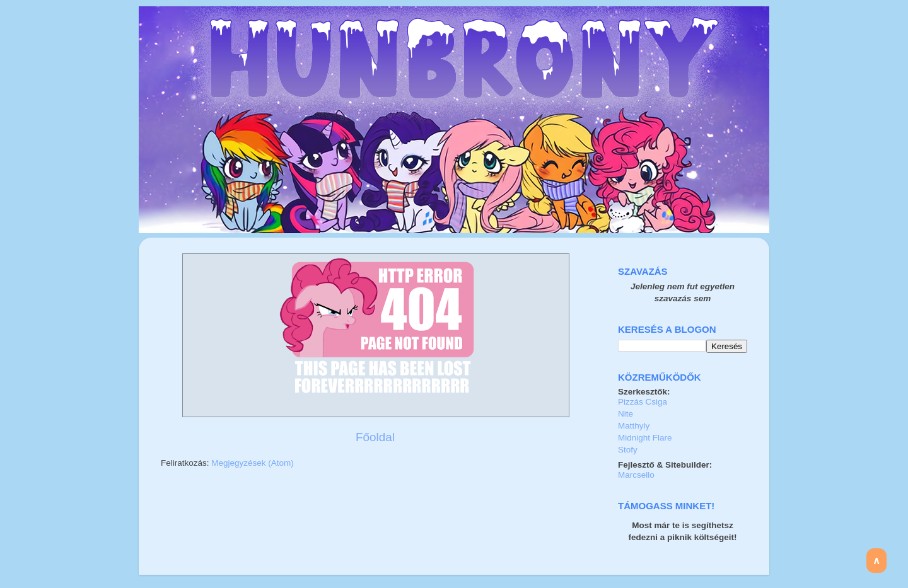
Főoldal (375, 437)
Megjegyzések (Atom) (253, 463)
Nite (626, 414)
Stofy (628, 450)
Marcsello (636, 475)
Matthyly (634, 426)
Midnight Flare (645, 438)
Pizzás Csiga (643, 402)
